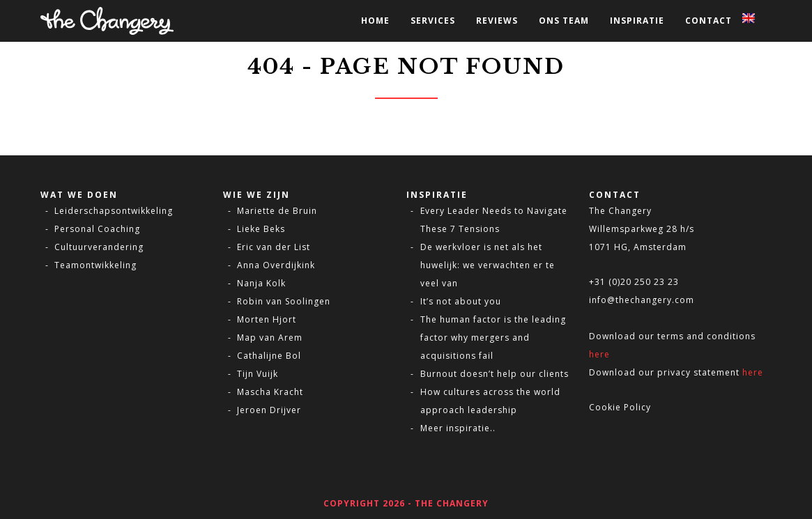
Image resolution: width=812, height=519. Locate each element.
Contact (708, 21)
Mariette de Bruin (277, 211)
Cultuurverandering (99, 247)
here (599, 354)
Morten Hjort (267, 319)
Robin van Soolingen (284, 301)
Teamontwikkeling (95, 265)
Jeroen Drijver (269, 410)
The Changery (620, 211)
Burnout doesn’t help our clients (495, 374)
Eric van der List (274, 247)
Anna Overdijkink (276, 265)
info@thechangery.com (642, 300)
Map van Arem (270, 338)
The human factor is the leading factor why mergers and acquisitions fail (493, 338)
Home (375, 21)
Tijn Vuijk (258, 374)
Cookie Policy (620, 407)
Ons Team (564, 21)
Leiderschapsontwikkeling (114, 211)
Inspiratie (637, 21)
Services (433, 21)
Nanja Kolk (261, 283)
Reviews (497, 21)
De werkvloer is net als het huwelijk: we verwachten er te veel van (488, 265)
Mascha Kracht (270, 392)
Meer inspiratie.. (458, 428)
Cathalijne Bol (269, 356)
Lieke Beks (261, 229)
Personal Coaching (97, 229)
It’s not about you (461, 301)
